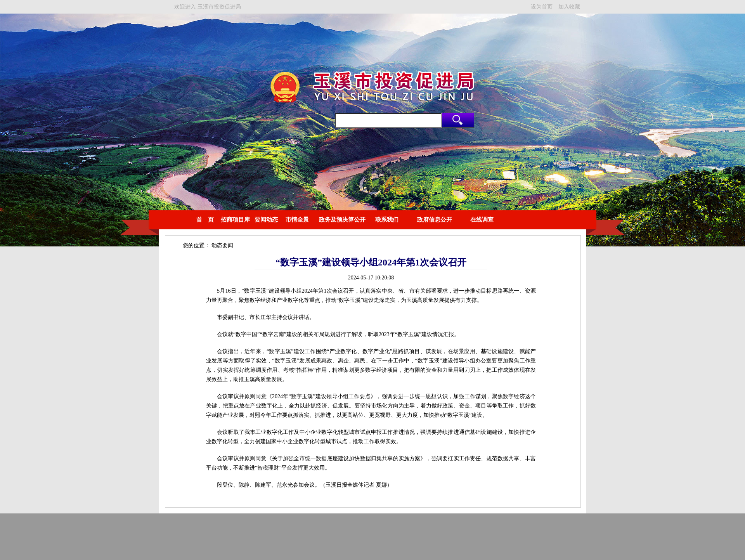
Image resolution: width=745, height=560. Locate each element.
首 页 (205, 220)
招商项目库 (235, 220)
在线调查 (482, 220)
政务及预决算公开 (342, 220)
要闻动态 (266, 220)
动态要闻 (222, 245)
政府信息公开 (435, 220)
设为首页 (542, 7)
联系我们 (387, 220)
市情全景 (297, 220)
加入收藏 (569, 7)
